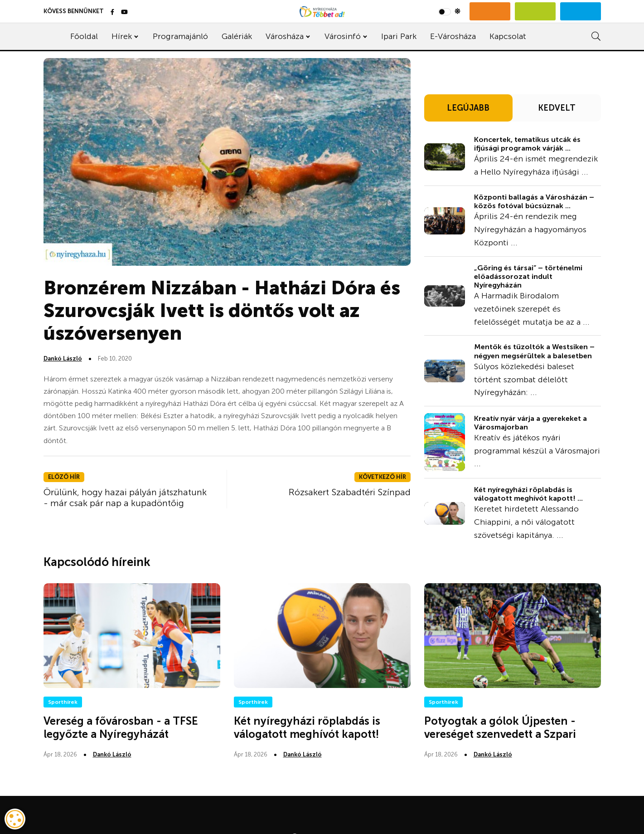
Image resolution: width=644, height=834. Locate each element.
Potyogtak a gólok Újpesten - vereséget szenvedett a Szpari (500, 727)
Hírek (122, 36)
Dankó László (63, 358)
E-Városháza (453, 36)
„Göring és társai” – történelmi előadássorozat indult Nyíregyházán (528, 276)
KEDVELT (557, 108)
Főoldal (84, 36)
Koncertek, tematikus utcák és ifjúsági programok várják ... (527, 144)
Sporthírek (63, 702)
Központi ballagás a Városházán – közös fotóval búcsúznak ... (534, 201)
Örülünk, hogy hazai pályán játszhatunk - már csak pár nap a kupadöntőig (125, 497)
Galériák (237, 36)
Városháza (285, 36)
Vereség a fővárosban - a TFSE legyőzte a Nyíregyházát (121, 727)
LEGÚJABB (468, 108)
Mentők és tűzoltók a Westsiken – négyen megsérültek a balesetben (534, 351)
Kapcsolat (508, 36)
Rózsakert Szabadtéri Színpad (350, 492)
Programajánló (180, 36)
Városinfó (343, 36)
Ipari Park (399, 36)
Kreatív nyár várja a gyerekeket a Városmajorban (530, 423)
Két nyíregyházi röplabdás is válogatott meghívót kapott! (307, 727)
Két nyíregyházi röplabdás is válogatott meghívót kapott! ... (528, 494)
